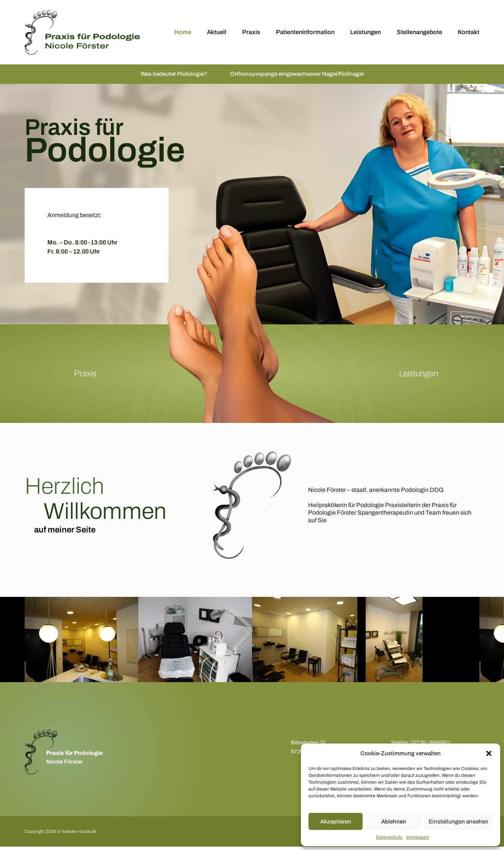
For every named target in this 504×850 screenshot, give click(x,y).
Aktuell (217, 32)
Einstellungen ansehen (459, 822)
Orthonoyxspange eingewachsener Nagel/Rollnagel (298, 76)
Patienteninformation (305, 32)
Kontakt (469, 32)
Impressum (418, 837)
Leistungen (365, 32)
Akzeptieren (336, 822)
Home (183, 32)
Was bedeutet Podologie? (170, 76)
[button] (489, 753)
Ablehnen (394, 822)
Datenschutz (389, 837)
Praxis (251, 32)
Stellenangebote (419, 32)
